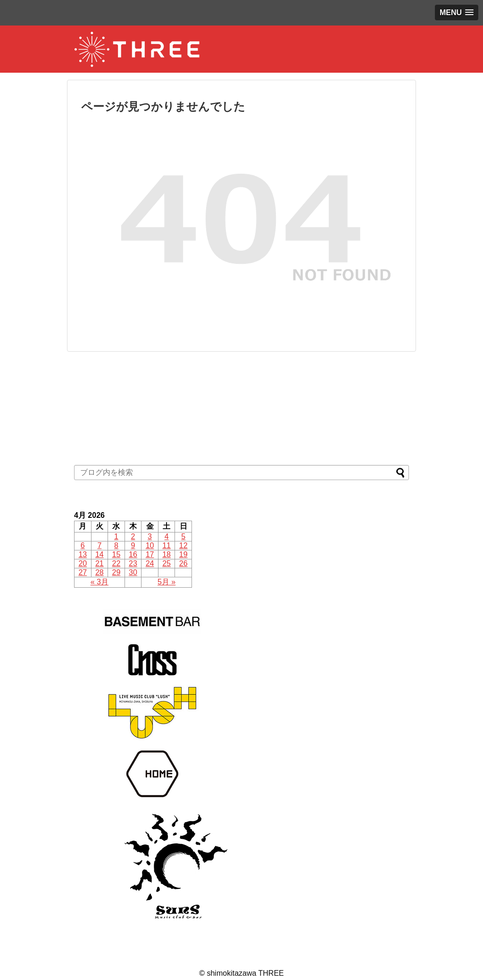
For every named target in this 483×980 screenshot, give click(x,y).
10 (150, 545)
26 (183, 563)
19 (183, 554)
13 (83, 554)
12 (183, 545)
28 (100, 572)
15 (117, 554)
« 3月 (100, 582)
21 (100, 563)
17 (150, 554)
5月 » (167, 582)
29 (117, 572)
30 (133, 572)
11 (167, 545)
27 (83, 572)
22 (117, 563)
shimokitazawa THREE (245, 973)
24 (150, 563)
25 (167, 563)
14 (100, 554)
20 (83, 563)
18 (167, 554)
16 (133, 554)
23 (133, 563)
